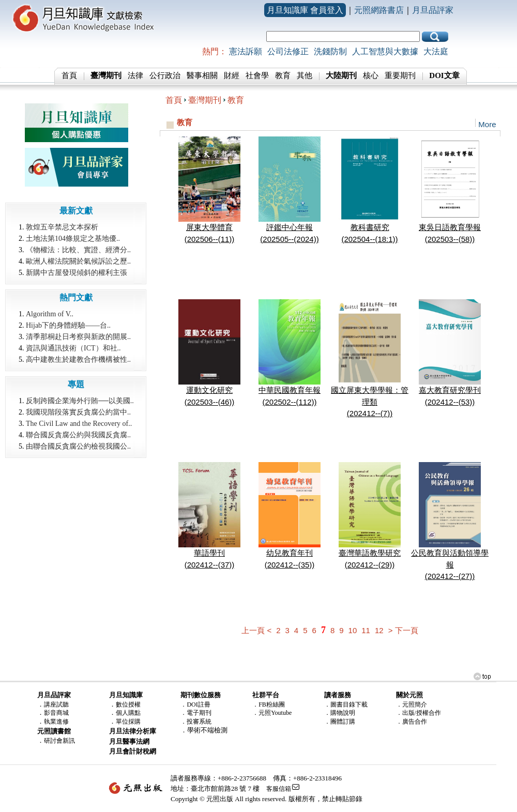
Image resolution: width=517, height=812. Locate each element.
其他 (305, 75)
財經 (232, 75)
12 (379, 630)
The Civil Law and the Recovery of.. (79, 424)
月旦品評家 (433, 10)
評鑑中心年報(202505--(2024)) (290, 229)
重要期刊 (400, 75)
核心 (371, 75)
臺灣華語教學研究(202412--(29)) (370, 555)
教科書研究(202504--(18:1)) (370, 229)
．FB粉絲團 (269, 704)
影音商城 (56, 713)
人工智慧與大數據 (385, 51)
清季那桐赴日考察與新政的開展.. (78, 337)
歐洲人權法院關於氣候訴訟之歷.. (78, 261)
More (487, 124)
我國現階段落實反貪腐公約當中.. (78, 412)
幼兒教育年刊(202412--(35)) (290, 555)
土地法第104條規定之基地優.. (73, 239)
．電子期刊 (196, 713)
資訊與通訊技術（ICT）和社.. (73, 348)
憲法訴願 (246, 51)
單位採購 (128, 722)
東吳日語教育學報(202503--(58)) (450, 229)
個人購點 (128, 713)
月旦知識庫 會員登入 (305, 10)
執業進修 (56, 722)
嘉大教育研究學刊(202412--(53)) (450, 392)
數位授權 (128, 704)
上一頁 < (256, 630)
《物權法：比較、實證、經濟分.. (78, 250)
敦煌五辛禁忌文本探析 (62, 227)
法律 (135, 75)
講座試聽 (56, 704)
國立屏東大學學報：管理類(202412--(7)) (370, 397)
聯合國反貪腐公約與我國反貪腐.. (78, 435)
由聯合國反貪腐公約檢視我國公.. (78, 446)
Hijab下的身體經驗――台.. (68, 325)
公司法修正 (288, 51)
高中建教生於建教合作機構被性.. (78, 359)
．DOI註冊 (195, 704)
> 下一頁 (403, 630)
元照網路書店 (379, 10)
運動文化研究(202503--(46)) (209, 392)
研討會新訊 (59, 741)
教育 (283, 75)
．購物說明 (340, 713)
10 (353, 630)
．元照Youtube (272, 713)
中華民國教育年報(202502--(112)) (290, 392)
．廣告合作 (412, 722)
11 (366, 630)
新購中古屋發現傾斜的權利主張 (77, 273)
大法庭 (436, 51)
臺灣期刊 (205, 100)
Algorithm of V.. (50, 314)
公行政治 (165, 75)
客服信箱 (279, 789)
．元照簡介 (412, 704)
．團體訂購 (340, 722)
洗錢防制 (330, 51)
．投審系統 (196, 722)
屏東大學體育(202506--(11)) (209, 229)
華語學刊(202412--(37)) (209, 555)
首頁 (69, 75)
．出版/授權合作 (419, 713)
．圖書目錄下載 (346, 704)
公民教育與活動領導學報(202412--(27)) (450, 560)
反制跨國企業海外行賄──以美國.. (80, 401)
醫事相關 (202, 75)
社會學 (257, 75)
